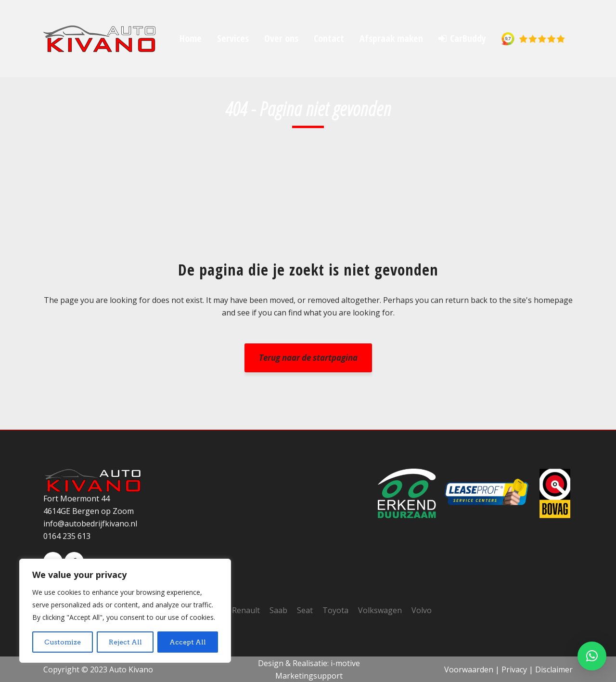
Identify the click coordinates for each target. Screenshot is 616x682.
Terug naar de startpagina (308, 358)
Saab (278, 610)
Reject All (125, 642)
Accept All (188, 642)
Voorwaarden (469, 669)
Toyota (335, 610)
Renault (246, 610)
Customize (63, 642)
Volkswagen (380, 610)
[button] (592, 656)
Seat (305, 610)
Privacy (514, 669)
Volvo (422, 610)
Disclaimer (554, 669)
